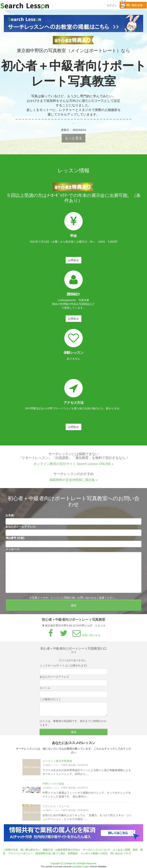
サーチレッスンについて (97, 850)
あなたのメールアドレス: (21, 528)
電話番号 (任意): (15, 539)
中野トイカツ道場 (53, 785)
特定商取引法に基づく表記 (50, 853)
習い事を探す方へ (30, 850)
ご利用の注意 (10, 850)
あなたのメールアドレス (54, 679)
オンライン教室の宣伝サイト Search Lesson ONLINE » (74, 466)
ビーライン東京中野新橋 (57, 763)
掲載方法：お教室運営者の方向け (62, 850)
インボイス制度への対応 (94, 853)
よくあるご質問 (121, 850)
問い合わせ (117, 853)
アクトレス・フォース (56, 808)
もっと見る (73, 138)
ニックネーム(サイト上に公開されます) (63, 667)
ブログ (127, 853)
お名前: (10, 517)
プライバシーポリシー (20, 853)
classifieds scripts (80, 866)
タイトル (45, 690)
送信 (73, 607)
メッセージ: (13, 551)
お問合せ (73, 260)
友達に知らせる (86, 637)
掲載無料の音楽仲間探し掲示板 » (73, 482)
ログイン (112, 5)
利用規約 (73, 853)
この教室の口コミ (50, 701)
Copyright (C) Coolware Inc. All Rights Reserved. (73, 863)
